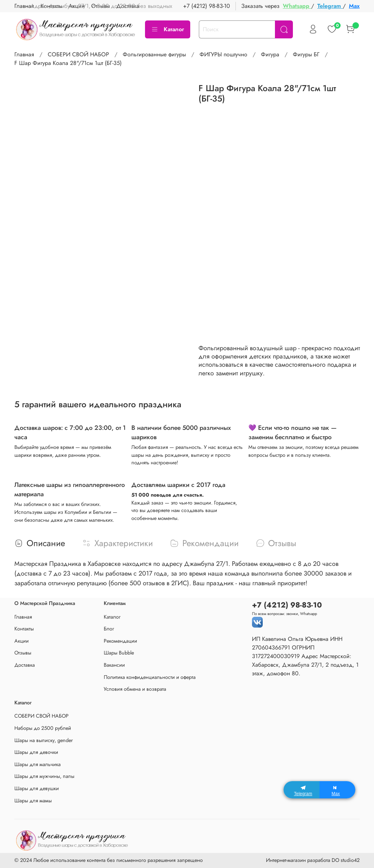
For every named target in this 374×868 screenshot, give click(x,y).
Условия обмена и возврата (135, 689)
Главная (24, 54)
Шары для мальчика (38, 764)
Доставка (25, 665)
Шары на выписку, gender (44, 740)
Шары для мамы (33, 801)
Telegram (330, 6)
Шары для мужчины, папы (44, 776)
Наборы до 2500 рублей (43, 728)
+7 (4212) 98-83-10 (207, 6)
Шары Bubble (119, 653)
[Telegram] (301, 790)
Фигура (270, 54)
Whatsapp (297, 6)
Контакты (24, 629)
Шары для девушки (37, 788)
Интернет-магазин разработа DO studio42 (313, 860)
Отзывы (23, 653)
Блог (109, 629)
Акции (22, 641)
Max (354, 6)
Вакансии (114, 665)
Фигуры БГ (306, 54)
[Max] (337, 790)
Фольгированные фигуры (154, 54)
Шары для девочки (36, 752)
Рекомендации (120, 641)
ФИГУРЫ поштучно (223, 54)
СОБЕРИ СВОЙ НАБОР (78, 54)
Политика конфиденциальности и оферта (150, 677)
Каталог (168, 29)
